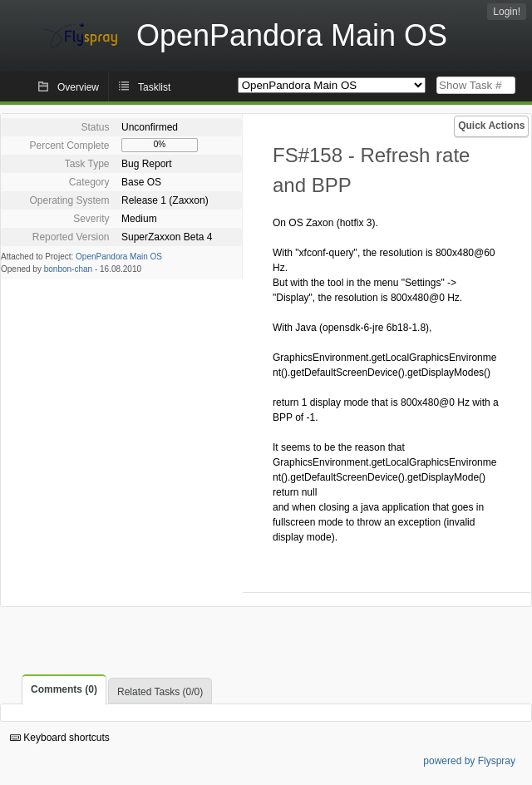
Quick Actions (491, 126)
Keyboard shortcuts (60, 738)
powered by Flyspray (469, 761)
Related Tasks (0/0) (160, 692)
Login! (507, 12)
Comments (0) (64, 689)
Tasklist (154, 87)
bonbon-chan (68, 269)
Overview (78, 87)
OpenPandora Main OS (119, 257)
